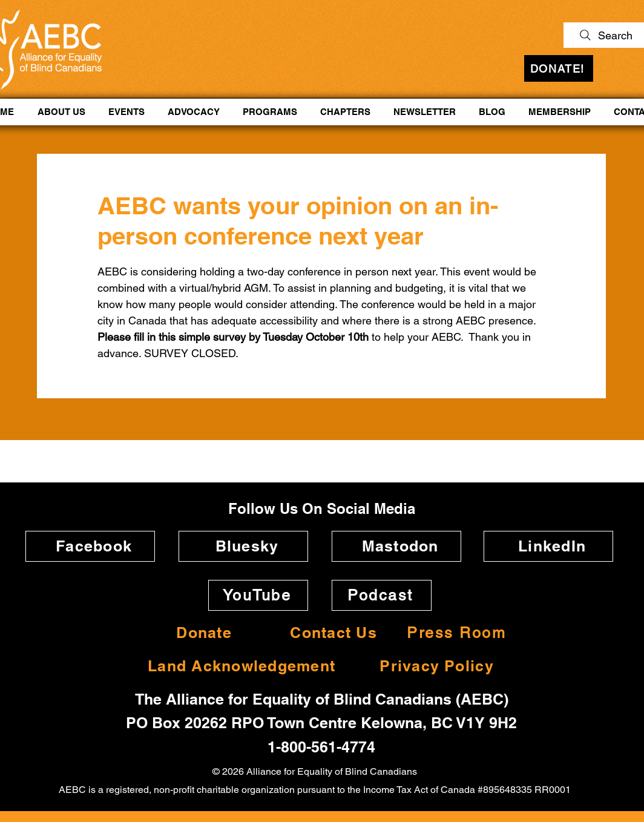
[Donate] (200, 633)
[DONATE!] (559, 68)
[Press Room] (458, 633)
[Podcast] (382, 595)
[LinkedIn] (548, 546)
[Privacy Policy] (433, 666)
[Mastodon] (396, 546)
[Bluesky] (243, 546)
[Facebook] (90, 546)
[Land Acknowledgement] (238, 666)
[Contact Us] (330, 633)
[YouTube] (258, 595)
